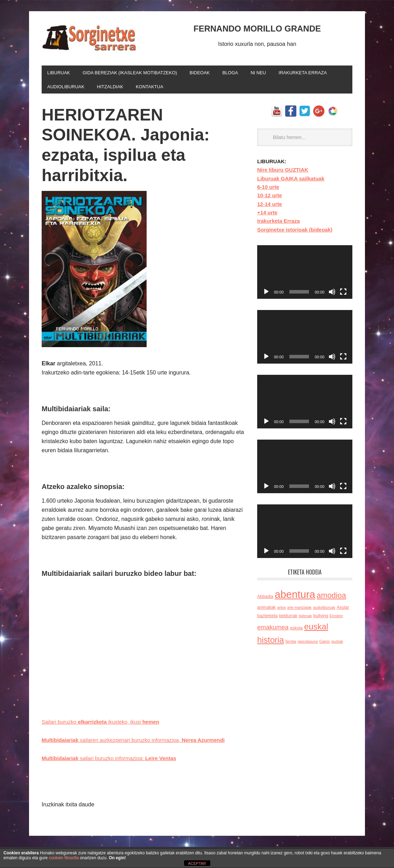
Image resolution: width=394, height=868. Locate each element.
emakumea (273, 630)
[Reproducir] (266, 295)
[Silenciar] (332, 295)
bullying (321, 619)
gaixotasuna (308, 644)
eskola (296, 631)
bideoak (305, 619)
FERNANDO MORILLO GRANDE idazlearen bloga (89, 38)
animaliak (266, 610)
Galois (324, 644)
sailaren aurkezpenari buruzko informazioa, (139, 743)
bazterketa (267, 619)
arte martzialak (300, 610)
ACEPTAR (197, 863)
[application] (305, 275)
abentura (295, 597)
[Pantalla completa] (343, 295)
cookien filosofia (64, 858)
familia (291, 644)
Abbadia (265, 599)
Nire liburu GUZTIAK (283, 173)
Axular (343, 610)
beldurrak (288, 619)
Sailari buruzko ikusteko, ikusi (104, 725)
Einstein (336, 619)
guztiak (337, 644)
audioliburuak (324, 610)
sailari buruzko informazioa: (113, 761)
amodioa (331, 598)
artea (281, 610)
